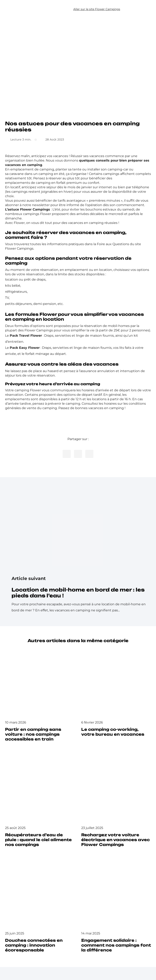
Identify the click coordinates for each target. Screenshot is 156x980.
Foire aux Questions (113, 244)
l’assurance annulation (97, 371)
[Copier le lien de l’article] (89, 454)
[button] (143, 9)
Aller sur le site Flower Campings (97, 9)
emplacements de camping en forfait (35, 183)
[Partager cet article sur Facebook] (67, 454)
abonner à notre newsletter (27, 205)
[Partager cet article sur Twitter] (78, 454)
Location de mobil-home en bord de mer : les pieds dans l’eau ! (78, 593)
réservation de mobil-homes (107, 326)
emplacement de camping (32, 169)
